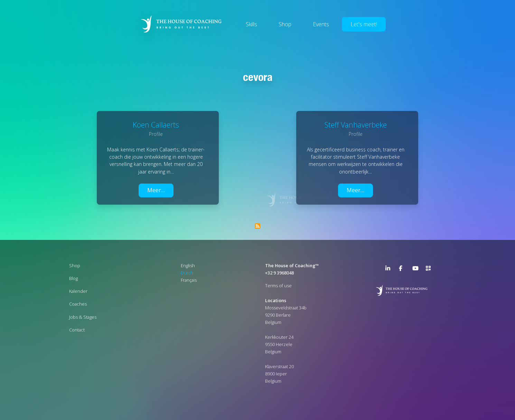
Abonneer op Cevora (257, 226)
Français (189, 280)
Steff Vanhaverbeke (356, 125)
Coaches (78, 304)
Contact (77, 330)
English (188, 265)
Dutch (187, 273)
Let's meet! (364, 24)
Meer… (156, 190)
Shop (285, 24)
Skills (251, 24)
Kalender (78, 291)
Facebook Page (403, 270)
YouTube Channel (416, 270)
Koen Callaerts (156, 125)
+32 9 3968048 (279, 273)
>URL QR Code (430, 270)
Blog (73, 278)
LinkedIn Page (390, 270)
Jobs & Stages (83, 317)
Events (321, 24)
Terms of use (278, 286)
